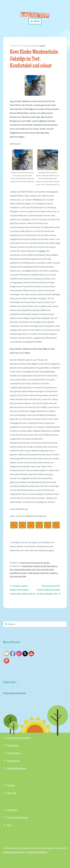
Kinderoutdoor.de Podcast (14, 693)
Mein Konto (12, 745)
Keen (12, 101)
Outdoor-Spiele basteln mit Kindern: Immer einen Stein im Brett (22, 589)
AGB (9, 825)
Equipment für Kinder (40, 563)
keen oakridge (43, 569)
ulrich (42, 46)
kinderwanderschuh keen (38, 573)
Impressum (12, 810)
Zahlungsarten (14, 753)
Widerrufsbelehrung (16, 768)
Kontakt (11, 785)
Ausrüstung (25, 563)
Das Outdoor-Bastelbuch (19, 738)
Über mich (12, 793)
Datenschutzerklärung (17, 817)
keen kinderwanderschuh (25, 569)
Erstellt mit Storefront (37, 852)
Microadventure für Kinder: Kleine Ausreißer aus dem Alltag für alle (48, 589)
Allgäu (42, 251)
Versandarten (13, 761)
